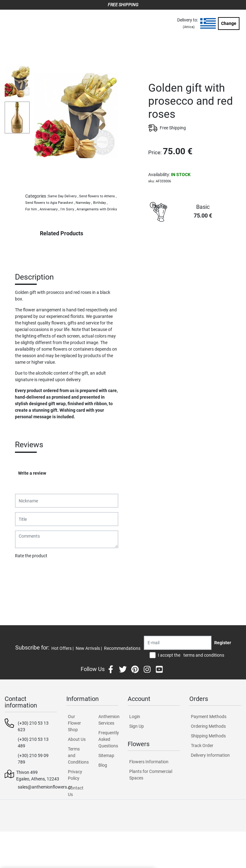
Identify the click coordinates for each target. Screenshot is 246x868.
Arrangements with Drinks (97, 209)
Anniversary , (49, 209)
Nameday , (84, 203)
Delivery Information (210, 755)
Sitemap (106, 755)
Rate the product (31, 556)
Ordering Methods (208, 726)
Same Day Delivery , (63, 196)
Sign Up (137, 726)
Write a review (32, 473)
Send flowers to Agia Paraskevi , (50, 203)
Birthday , (100, 203)
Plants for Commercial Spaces (151, 775)
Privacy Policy (75, 775)
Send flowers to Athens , (98, 196)
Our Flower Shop (74, 723)
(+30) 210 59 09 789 (33, 759)
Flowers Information (149, 762)
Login (135, 717)
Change (229, 23)
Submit (25, 572)
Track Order (202, 746)
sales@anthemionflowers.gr (45, 787)
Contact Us (76, 791)
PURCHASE (195, 247)
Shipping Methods (208, 736)
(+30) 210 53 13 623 (33, 726)
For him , (32, 209)
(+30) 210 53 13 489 (33, 743)
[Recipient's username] (178, 643)
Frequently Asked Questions (108, 739)
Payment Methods (209, 717)
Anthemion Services (108, 720)
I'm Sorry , (68, 209)
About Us (77, 739)
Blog (103, 765)
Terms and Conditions (78, 755)
